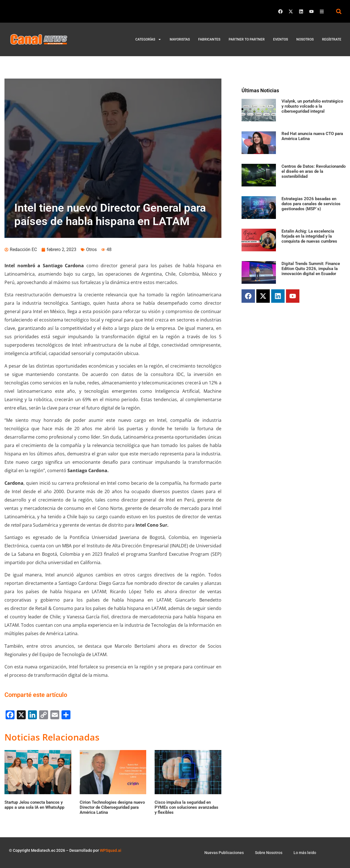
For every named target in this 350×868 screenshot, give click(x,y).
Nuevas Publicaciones (224, 853)
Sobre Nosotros (269, 853)
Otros (91, 249)
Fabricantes (209, 39)
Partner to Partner (247, 39)
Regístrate (332, 39)
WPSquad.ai (111, 850)
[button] (339, 11)
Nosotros (305, 39)
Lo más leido (305, 853)
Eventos (281, 39)
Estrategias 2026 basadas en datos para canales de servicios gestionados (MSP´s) (311, 204)
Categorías (148, 39)
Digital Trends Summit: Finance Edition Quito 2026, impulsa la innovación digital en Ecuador (311, 269)
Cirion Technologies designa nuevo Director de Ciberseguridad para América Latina (112, 807)
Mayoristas (180, 39)
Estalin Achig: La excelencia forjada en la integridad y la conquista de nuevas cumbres (309, 236)
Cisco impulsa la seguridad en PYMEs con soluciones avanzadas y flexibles (186, 807)
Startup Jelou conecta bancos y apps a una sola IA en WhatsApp (34, 805)
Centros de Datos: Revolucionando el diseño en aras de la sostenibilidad (314, 171)
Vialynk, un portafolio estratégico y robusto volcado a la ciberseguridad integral (312, 106)
